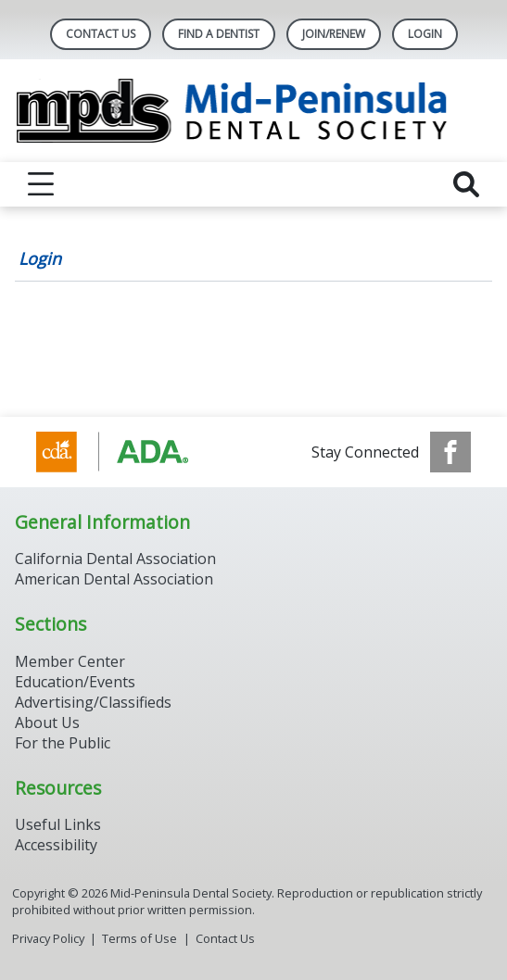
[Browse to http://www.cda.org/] (130, 452)
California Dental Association (115, 559)
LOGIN (425, 34)
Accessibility (56, 845)
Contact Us (101, 34)
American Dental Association (114, 579)
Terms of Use (139, 938)
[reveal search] (466, 184)
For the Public (63, 743)
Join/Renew (334, 34)
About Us (47, 722)
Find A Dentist (219, 34)
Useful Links (58, 824)
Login (40, 258)
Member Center (70, 661)
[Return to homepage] (253, 111)
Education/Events (75, 682)
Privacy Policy (48, 938)
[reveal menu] (41, 184)
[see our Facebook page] (450, 452)
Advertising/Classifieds (93, 702)
